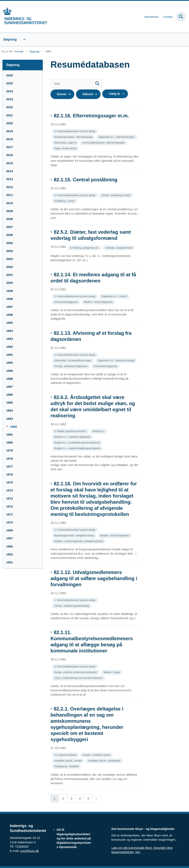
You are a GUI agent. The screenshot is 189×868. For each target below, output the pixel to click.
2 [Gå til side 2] (63, 798)
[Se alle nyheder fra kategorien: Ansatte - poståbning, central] (116, 195)
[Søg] (76, 83)
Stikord (88, 94)
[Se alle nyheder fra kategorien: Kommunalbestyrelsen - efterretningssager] (104, 142)
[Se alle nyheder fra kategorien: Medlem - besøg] (112, 672)
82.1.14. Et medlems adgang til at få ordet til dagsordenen (93, 278)
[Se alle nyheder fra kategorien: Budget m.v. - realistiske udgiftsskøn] (73, 437)
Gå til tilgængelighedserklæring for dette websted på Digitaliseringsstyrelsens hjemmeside (74, 838)
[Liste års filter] (115, 94)
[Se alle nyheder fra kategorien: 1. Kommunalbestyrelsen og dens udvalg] (75, 131)
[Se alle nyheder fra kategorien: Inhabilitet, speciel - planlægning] (105, 760)
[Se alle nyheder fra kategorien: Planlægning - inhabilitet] (67, 766)
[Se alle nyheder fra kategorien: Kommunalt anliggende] (66, 302)
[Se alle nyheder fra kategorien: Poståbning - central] (65, 201)
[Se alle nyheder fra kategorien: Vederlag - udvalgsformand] (119, 247)
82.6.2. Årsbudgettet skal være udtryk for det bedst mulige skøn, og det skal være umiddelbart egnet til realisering (93, 406)
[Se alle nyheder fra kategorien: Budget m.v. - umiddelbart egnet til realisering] (77, 442)
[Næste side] (96, 798)
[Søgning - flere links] (24, 40)
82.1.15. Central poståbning (86, 180)
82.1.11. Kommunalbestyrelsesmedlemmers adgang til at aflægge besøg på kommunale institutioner (92, 642)
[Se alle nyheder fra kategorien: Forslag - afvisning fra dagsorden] (71, 366)
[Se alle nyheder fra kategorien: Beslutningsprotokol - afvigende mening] (75, 535)
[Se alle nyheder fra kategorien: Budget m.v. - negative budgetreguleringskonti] (78, 448)
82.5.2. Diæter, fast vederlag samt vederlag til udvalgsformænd (91, 235)
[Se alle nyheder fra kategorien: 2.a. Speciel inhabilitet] (66, 755)
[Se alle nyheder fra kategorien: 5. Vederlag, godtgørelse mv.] (85, 247)
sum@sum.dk (30, 851)
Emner (62, 94)
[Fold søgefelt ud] (181, 17)
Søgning (10, 39)
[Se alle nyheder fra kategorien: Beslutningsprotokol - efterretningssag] (74, 137)
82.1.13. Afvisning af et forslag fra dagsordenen (91, 336)
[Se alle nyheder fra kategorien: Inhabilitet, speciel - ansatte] (69, 760)
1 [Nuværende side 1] (55, 798)
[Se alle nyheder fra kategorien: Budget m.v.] (99, 431)
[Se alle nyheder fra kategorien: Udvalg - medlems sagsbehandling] (72, 605)
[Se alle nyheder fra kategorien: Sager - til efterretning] (66, 148)
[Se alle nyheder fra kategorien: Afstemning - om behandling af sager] (73, 360)
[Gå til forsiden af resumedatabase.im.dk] (24, 17)
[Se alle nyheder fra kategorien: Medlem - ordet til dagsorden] (99, 302)
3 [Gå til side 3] (71, 798)
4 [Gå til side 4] (80, 798)
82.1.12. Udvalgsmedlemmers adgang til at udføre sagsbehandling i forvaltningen (94, 578)
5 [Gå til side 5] (88, 798)
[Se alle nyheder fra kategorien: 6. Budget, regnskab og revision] (71, 431)
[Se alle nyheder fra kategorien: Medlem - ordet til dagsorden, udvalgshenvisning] (79, 541)
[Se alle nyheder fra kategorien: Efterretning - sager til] (66, 142)
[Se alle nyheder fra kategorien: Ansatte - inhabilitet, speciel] (97, 755)
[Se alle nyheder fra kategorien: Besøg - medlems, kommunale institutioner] (76, 672)
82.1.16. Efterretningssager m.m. (91, 116)
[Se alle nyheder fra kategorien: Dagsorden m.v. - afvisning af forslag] (116, 360)
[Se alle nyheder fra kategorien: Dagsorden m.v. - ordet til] (115, 296)
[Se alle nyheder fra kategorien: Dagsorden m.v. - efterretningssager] (117, 137)
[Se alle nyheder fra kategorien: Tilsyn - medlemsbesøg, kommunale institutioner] (79, 678)
